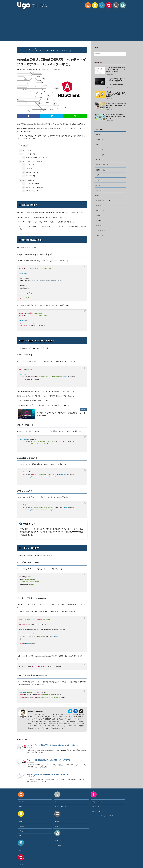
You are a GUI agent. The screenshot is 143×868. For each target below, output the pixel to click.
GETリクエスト (29, 165)
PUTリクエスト (29, 176)
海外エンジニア (101, 238)
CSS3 (98, 145)
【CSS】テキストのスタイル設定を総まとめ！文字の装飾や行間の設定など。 (116, 94)
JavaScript (98, 150)
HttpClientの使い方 (27, 180)
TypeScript (99, 161)
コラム (98, 228)
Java (97, 197)
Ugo (23, 5)
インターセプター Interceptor (33, 187)
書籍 (98, 217)
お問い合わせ (95, 807)
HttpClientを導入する (27, 154)
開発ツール (100, 171)
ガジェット (99, 212)
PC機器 (99, 223)
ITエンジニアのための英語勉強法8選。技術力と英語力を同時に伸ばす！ (116, 105)
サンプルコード (55, 69)
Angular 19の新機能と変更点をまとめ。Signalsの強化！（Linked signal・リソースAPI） (116, 70)
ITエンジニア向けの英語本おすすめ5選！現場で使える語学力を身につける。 (116, 116)
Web (97, 135)
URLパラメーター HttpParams (33, 191)
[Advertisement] (71, 26)
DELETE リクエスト (30, 172)
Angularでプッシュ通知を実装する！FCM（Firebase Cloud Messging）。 (53, 745)
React (97, 186)
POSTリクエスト (29, 169)
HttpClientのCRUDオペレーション (31, 162)
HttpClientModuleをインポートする (35, 157)
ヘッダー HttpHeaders (30, 184)
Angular (46, 69)
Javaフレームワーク (103, 202)
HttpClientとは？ (26, 150)
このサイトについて (97, 802)
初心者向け (63, 69)
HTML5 (99, 140)
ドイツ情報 (100, 233)
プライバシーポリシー (98, 812)
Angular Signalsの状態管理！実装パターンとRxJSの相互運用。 (49, 775)
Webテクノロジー (102, 166)
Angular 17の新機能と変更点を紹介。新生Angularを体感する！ (49, 760)
